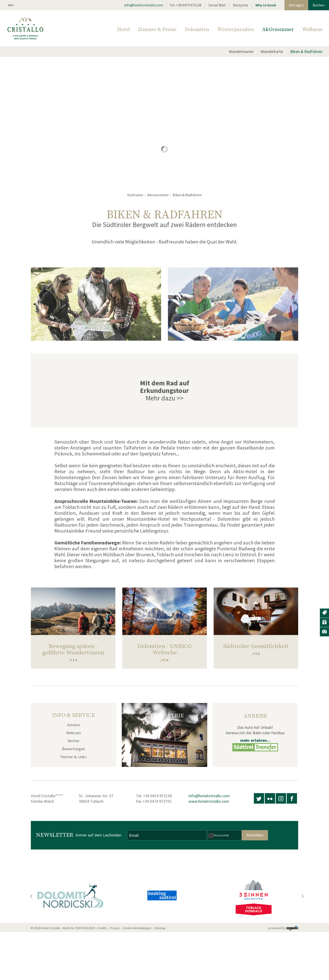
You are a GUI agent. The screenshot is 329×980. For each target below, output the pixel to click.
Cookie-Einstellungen (137, 928)
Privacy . (116, 928)
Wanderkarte (272, 51)
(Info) (226, 835)
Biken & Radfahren (306, 51)
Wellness (312, 30)
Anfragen (296, 5)
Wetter (74, 741)
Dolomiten (197, 30)
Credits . (103, 928)
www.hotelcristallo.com (209, 801)
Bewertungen (73, 749)
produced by (283, 928)
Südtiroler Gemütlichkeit (256, 646)
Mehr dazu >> (164, 398)
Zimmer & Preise (157, 30)
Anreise (73, 725)
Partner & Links (73, 757)
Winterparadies (236, 30)
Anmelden (255, 835)
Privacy (221, 835)
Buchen (319, 5)
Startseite (135, 195)
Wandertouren (241, 51)
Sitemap (160, 928)
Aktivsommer (278, 30)
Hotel (123, 30)
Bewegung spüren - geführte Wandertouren (73, 649)
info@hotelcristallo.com (144, 5)
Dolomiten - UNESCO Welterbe (164, 649)
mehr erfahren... (255, 740)
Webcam (74, 733)
